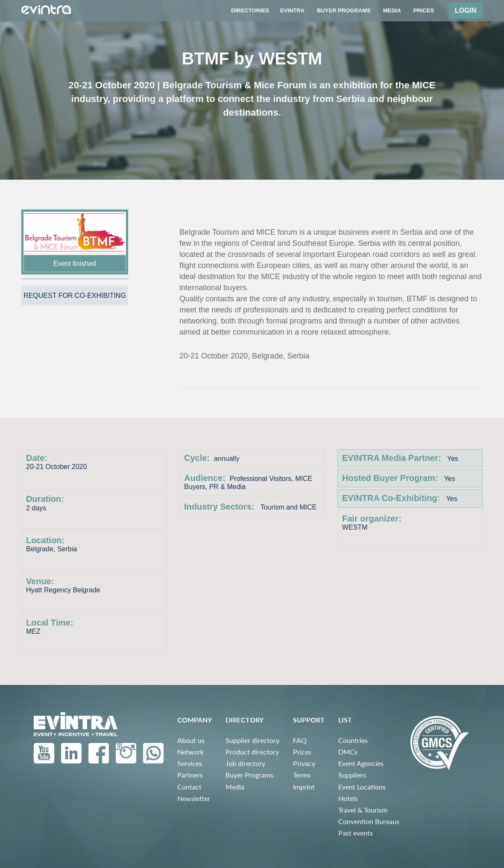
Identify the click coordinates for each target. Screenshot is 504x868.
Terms (302, 775)
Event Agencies (361, 763)
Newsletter (194, 798)
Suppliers (352, 775)
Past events (356, 833)
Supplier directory (252, 740)
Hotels (348, 798)
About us (191, 740)
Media (235, 787)
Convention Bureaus (369, 821)
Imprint (304, 787)
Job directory (245, 763)
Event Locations (362, 787)
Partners (190, 775)
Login (466, 10)
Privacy (304, 763)
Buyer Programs (249, 775)
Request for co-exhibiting (75, 296)
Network (190, 752)
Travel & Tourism (363, 810)
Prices (302, 752)
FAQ (300, 740)
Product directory (252, 752)
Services (190, 763)
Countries (353, 740)
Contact (189, 787)
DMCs (348, 752)
